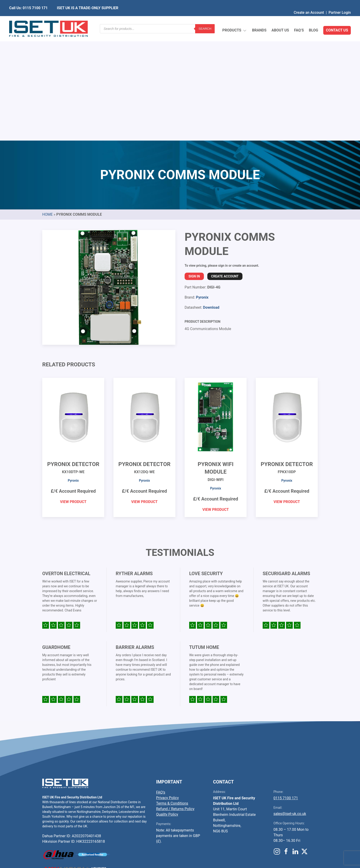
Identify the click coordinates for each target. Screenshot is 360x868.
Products (235, 20)
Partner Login (340, 3)
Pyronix (202, 189)
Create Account (225, 168)
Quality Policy (167, 706)
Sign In (194, 168)
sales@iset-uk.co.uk (290, 705)
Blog (313, 19)
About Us (280, 19)
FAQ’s (299, 19)
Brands (259, 19)
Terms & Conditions (172, 695)
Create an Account (309, 3)
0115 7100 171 (286, 690)
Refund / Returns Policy (175, 700)
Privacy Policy (167, 689)
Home (47, 106)
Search (205, 19)
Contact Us (337, 19)
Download (211, 199)
